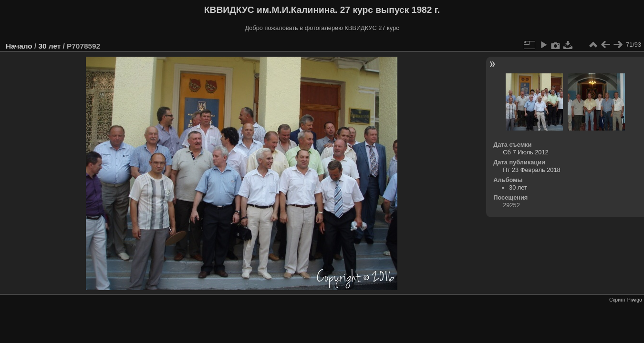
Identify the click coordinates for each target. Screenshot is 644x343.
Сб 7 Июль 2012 (525, 152)
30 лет (49, 46)
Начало (19, 46)
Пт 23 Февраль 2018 (531, 170)
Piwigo (635, 300)
